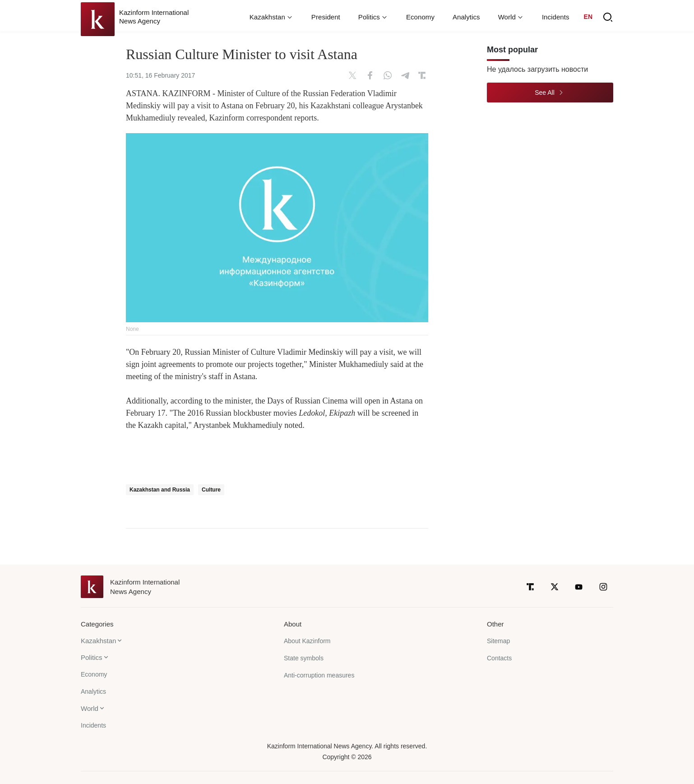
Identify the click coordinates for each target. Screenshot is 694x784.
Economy (420, 17)
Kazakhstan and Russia (160, 490)
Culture (211, 490)
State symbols (304, 658)
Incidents (556, 17)
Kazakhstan (98, 641)
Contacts (499, 658)
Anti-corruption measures (319, 675)
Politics (92, 657)
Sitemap (498, 641)
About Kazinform (307, 641)
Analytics (466, 17)
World (90, 708)
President (326, 17)
